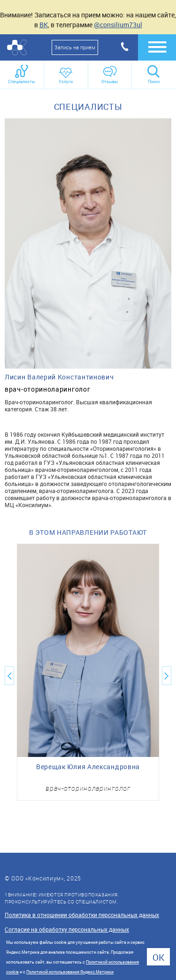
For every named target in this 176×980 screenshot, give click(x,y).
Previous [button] (9, 676)
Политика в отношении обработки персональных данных (82, 915)
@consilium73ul (118, 25)
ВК (44, 25)
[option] (88, 672)
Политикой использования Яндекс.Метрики (70, 972)
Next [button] (167, 676)
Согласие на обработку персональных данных (67, 929)
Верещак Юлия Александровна (88, 767)
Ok (158, 957)
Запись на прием (75, 47)
